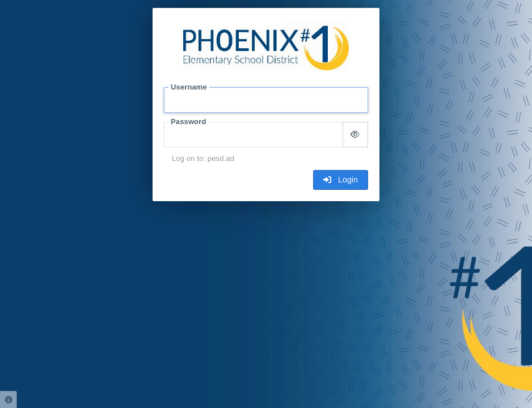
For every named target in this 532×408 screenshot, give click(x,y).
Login (341, 180)
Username (189, 87)
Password (188, 122)
